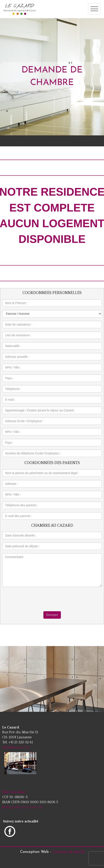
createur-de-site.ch (68, 852)
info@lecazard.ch (16, 747)
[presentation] (52, 599)
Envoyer (52, 615)
